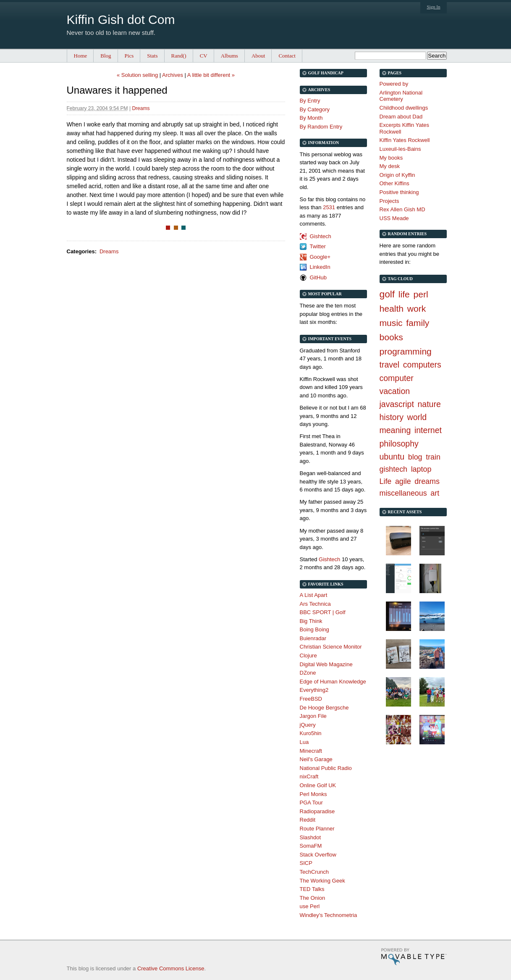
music (391, 323)
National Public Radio (326, 768)
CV (204, 56)
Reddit (308, 820)
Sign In (433, 7)
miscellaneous (403, 493)
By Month (311, 118)
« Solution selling (137, 75)
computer (397, 378)
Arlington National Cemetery (401, 96)
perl (421, 294)
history (392, 417)
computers (422, 365)
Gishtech (321, 236)
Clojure (308, 656)
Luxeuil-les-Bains (400, 149)
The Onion (313, 898)
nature (429, 404)
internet (428, 430)
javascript (397, 404)
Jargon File (313, 716)
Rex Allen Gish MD (402, 209)
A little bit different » (211, 75)
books (391, 337)
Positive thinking (399, 192)
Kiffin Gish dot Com (121, 20)
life (404, 294)
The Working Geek (322, 881)
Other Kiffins (394, 183)
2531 (329, 207)
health (392, 309)
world (417, 417)
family (418, 323)
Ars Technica (315, 604)
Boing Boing (314, 629)
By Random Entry (321, 127)
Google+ (320, 257)
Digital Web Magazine (326, 664)
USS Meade (394, 218)
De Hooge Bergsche (324, 708)
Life (386, 481)
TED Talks (312, 889)
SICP (306, 863)
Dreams (141, 108)
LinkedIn (320, 267)
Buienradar (313, 638)
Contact (287, 56)
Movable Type (414, 957)
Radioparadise (317, 811)
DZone (308, 673)
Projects (389, 201)
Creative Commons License (171, 968)
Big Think (311, 621)
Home (81, 56)
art (435, 493)
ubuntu (392, 457)
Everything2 (314, 690)
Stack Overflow (318, 855)
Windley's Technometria (329, 915)
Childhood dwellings (404, 108)
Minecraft (311, 751)
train (433, 457)
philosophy (399, 444)
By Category (315, 109)
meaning (395, 430)
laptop (421, 469)
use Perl (310, 906)
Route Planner (317, 829)
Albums (229, 56)
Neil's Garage (316, 759)
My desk (390, 166)
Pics (129, 56)
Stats (152, 56)
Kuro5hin (311, 733)
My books (391, 158)
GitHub (318, 277)
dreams (427, 481)
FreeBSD (311, 699)
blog (415, 457)
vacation (395, 391)
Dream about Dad (401, 117)
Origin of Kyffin (397, 175)
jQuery (308, 725)
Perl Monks (313, 794)
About (258, 56)
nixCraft (309, 776)
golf (387, 294)
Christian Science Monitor (331, 647)
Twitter (318, 246)
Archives (173, 75)
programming (406, 351)
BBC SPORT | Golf (323, 612)
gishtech (394, 469)
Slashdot (311, 837)
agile (403, 481)
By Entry (310, 101)
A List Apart (314, 595)
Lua (304, 742)
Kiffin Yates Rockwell (405, 140)
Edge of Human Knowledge (333, 682)
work (417, 309)
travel (390, 365)
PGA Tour (311, 803)
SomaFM (311, 846)
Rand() (179, 56)
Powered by (394, 84)
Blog (106, 56)
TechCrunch (314, 872)
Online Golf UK (318, 785)
